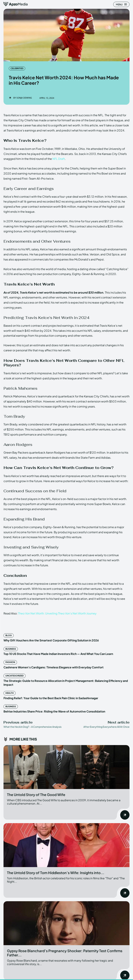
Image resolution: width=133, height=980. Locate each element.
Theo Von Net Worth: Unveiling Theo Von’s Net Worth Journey (57, 613)
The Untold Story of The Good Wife (36, 795)
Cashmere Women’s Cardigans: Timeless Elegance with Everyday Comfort (54, 667)
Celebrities (17, 68)
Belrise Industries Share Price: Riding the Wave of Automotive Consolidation (54, 711)
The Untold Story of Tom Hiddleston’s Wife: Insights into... (56, 873)
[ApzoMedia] (16, 4)
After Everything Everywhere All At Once (106, 727)
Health (10, 693)
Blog (9, 635)
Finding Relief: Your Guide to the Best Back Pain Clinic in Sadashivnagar (51, 698)
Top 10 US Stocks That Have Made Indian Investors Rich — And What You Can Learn (58, 654)
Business (11, 649)
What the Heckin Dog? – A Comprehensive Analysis (33, 727)
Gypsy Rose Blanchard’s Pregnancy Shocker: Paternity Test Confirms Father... (65, 953)
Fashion (10, 662)
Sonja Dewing (24, 98)
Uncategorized (15, 676)
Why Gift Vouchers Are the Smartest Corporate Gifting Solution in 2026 (51, 640)
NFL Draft (59, 159)
